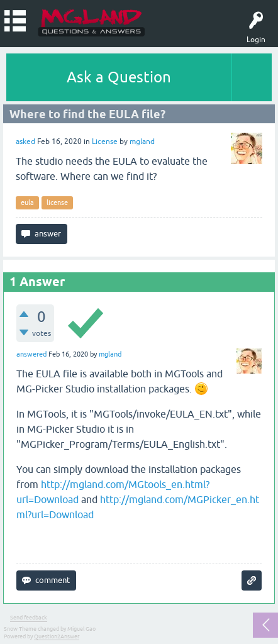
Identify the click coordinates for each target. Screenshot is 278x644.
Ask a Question (119, 77)
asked (25, 142)
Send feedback (29, 618)
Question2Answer (57, 636)
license (57, 203)
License (105, 142)
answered (31, 354)
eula (27, 203)
